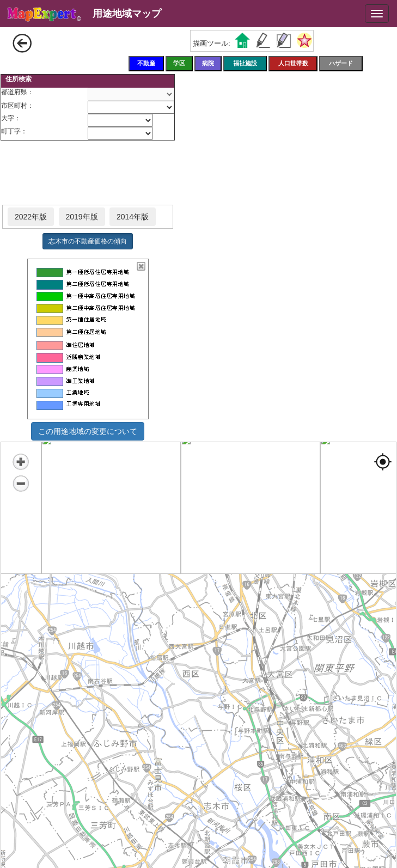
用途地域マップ (127, 14)
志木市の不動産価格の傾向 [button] (88, 241)
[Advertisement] (88, 173)
